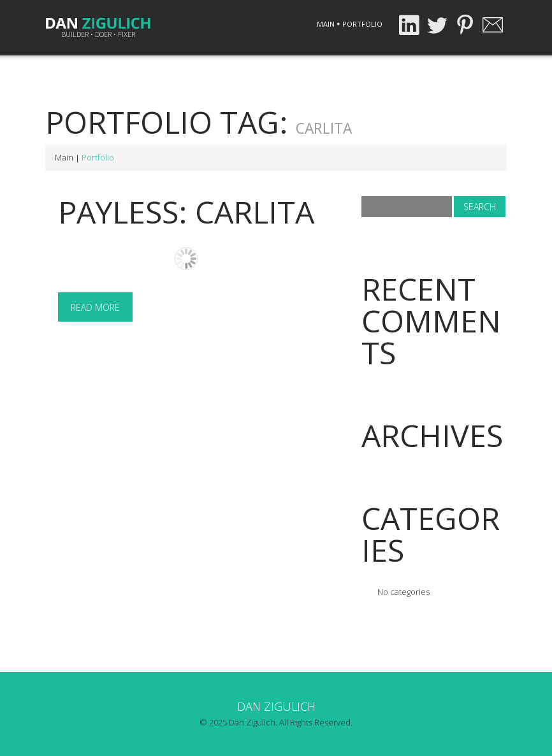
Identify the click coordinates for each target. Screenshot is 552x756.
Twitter (437, 25)
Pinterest (465, 25)
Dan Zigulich (276, 706)
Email (493, 25)
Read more (95, 307)
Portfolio (362, 24)
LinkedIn (409, 25)
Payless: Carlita (186, 212)
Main (326, 24)
